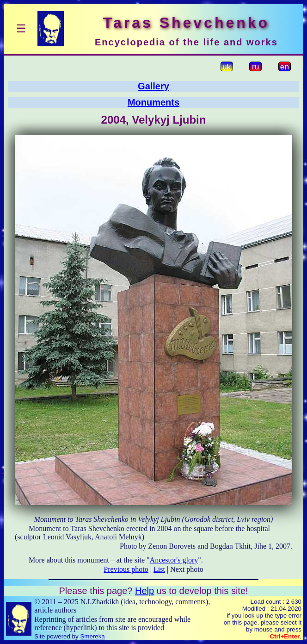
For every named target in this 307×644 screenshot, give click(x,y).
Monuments (153, 102)
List (159, 569)
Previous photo (126, 569)
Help (144, 591)
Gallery (153, 86)
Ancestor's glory (174, 560)
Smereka (92, 636)
